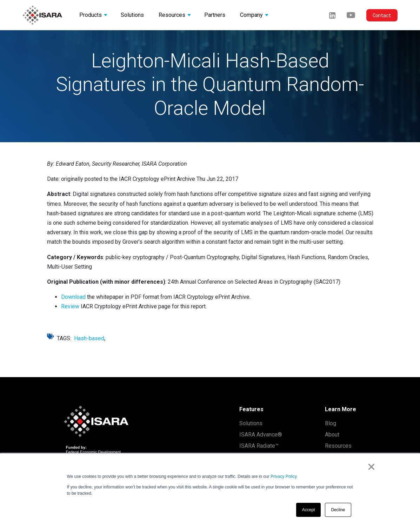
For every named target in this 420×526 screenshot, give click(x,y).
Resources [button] (172, 15)
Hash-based (89, 338)
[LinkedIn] (332, 15)
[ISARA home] (42, 15)
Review (70, 306)
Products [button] (91, 15)
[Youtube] (351, 15)
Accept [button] (309, 510)
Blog (331, 423)
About (332, 435)
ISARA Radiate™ (259, 446)
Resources (338, 446)
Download (73, 297)
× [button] (371, 467)
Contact (382, 15)
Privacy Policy (284, 476)
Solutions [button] (132, 15)
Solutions (251, 423)
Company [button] (251, 15)
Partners (215, 15)
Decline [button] (338, 510)
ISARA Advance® (261, 435)
